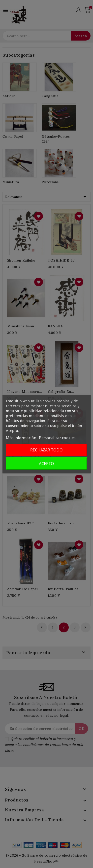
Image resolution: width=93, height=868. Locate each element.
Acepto (46, 464)
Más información (21, 438)
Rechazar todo (46, 450)
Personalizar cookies (57, 438)
